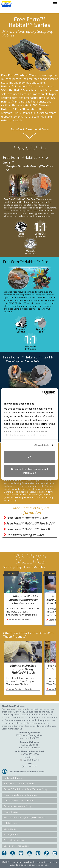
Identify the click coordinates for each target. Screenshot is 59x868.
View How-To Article (19, 619)
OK (29, 457)
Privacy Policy (10, 812)
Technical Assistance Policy (17, 806)
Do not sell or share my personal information (29, 471)
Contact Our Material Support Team (26, 772)
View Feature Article (19, 689)
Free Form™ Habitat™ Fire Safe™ (29, 523)
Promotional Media (13, 840)
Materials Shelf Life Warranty (18, 800)
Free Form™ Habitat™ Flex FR (27, 529)
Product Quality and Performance (20, 795)
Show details (42, 445)
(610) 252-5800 (31, 754)
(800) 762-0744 (31, 760)
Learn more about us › (13, 729)
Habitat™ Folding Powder (24, 535)
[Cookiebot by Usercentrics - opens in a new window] (42, 393)
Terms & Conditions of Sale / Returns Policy (25, 789)
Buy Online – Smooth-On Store (19, 783)
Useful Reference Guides (16, 846)
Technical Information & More (30, 129)
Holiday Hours (11, 823)
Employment (10, 834)
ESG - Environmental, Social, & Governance (25, 817)
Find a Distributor (12, 778)
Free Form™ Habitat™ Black (26, 518)
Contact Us (9, 829)
